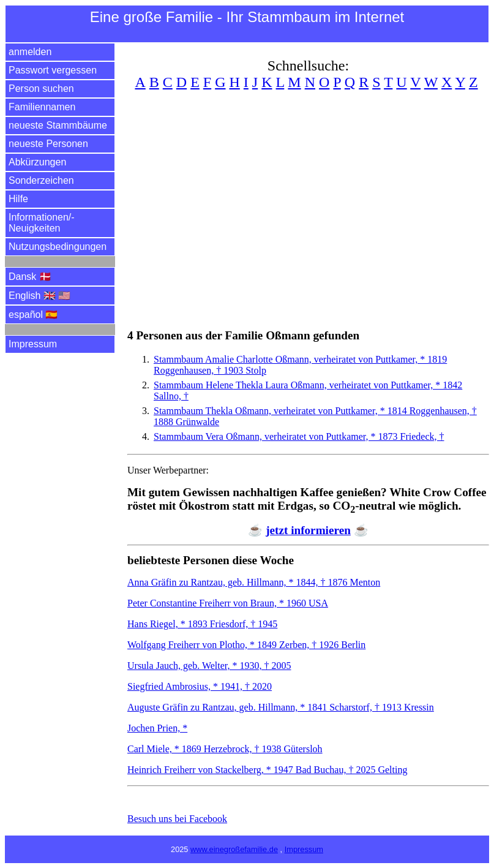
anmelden (30, 52)
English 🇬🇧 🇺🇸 (39, 296)
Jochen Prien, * (157, 728)
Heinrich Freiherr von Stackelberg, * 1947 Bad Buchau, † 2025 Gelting (267, 770)
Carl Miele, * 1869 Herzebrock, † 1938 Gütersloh (225, 749)
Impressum (33, 344)
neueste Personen (48, 144)
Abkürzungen (37, 162)
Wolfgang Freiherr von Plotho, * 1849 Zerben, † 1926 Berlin (246, 645)
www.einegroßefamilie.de (234, 849)
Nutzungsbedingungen (58, 247)
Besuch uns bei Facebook (177, 819)
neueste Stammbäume (58, 125)
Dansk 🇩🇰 (30, 277)
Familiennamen (42, 107)
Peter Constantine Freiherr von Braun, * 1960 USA (228, 603)
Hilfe (18, 199)
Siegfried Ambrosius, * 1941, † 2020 (200, 686)
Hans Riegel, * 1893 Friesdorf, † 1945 (202, 624)
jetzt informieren (308, 530)
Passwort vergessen (53, 70)
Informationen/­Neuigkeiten (42, 223)
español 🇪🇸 (33, 315)
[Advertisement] (308, 202)
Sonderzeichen (41, 180)
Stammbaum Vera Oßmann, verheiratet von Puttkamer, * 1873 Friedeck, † (299, 436)
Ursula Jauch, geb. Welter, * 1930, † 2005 (209, 666)
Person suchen (41, 89)
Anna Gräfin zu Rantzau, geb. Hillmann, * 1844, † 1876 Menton (254, 582)
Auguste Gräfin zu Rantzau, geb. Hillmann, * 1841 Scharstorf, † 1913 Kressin (281, 707)
